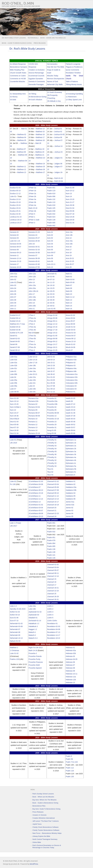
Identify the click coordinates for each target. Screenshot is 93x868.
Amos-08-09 (70, 324)
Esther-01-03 (15, 612)
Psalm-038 (51, 211)
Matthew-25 (41, 167)
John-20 (32, 244)
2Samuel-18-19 (53, 505)
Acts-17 (69, 250)
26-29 (56, 597)
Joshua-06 (58, 137)
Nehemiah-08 (15, 632)
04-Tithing (32, 94)
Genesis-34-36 (34, 253)
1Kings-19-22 (52, 333)
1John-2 (50, 609)
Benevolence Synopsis (19, 67)
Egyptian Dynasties (36, 79)
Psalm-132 (51, 199)
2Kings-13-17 (52, 344)
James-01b (70, 505)
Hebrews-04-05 (72, 659)
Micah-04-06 (70, 347)
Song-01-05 (52, 430)
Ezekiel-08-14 (15, 318)
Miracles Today (53, 76)
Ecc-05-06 (51, 383)
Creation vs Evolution (37, 70)
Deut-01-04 (70, 208)
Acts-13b (69, 235)
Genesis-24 (33, 235)
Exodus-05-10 (15, 191)
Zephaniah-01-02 (35, 612)
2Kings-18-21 (52, 347)
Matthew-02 (22, 134)
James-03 (69, 511)
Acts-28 (69, 267)
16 (55, 582)
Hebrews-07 (70, 665)
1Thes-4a (32, 327)
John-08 (13, 300)
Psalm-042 (51, 226)
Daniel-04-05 (15, 341)
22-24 (56, 591)
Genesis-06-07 (16, 247)
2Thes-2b (32, 347)
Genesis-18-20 (16, 267)
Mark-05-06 (70, 282)
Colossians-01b (72, 377)
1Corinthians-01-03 (36, 481)
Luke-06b (14, 374)
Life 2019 (14, 443)
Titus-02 (50, 472)
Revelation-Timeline (73, 73)
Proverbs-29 (52, 425)
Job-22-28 (51, 365)
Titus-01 (50, 469)
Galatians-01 (71, 481)
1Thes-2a (32, 318)
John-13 (32, 279)
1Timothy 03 (52, 446)
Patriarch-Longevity (73, 64)
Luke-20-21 (33, 374)
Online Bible (37, 842)
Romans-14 (33, 430)
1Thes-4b (32, 330)
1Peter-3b (32, 202)
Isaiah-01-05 (70, 398)
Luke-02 (13, 282)
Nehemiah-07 (15, 629)
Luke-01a (14, 357)
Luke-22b (32, 380)
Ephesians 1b (71, 443)
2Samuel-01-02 (53, 481)
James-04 (69, 513)
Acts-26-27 (70, 264)
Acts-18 (69, 253)
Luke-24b (32, 389)
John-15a (32, 285)
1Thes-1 (32, 315)
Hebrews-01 (70, 648)
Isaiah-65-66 (70, 433)
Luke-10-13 (33, 357)
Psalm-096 (51, 196)
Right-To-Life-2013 (36, 648)
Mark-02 (69, 277)
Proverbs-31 (52, 427)
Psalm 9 (69, 756)
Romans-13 (33, 427)
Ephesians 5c (71, 472)
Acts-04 (50, 244)
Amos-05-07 (70, 321)
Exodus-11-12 (15, 193)
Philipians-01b (71, 360)
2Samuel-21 (52, 511)
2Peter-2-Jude (34, 220)
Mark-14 (69, 303)
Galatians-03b (71, 490)
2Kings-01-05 (52, 336)
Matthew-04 (22, 137)
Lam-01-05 (51, 309)
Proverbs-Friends (35, 656)
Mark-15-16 (33, 208)
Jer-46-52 (51, 306)
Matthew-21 (40, 155)
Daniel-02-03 (15, 339)
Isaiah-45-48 (70, 422)
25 (55, 594)
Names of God (52, 82)
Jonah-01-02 (71, 327)
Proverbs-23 (52, 422)
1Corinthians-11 (35, 496)
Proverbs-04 (52, 407)
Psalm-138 (51, 552)
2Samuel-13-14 (53, 499)
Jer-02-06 (51, 277)
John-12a (32, 274)
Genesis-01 (14, 232)
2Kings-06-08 (52, 339)
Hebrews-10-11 (72, 674)
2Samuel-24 (52, 516)
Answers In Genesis (39, 815)
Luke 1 (13, 523)
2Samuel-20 (52, 508)
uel (53, 567)
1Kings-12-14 (52, 324)
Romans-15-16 (34, 433)
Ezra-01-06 (14, 618)
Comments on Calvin (18, 76)
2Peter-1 (32, 217)
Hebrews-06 (70, 662)
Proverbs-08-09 (53, 413)
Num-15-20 (70, 199)
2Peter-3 (32, 223)
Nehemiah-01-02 (16, 623)
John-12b (32, 277)
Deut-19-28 (70, 217)
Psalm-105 (51, 208)
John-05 (13, 291)
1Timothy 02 (52, 443)
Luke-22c (32, 383)
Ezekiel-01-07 (15, 315)
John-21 (32, 309)
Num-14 (69, 196)
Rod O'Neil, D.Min (18, 3)
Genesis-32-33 (34, 250)
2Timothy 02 (52, 460)
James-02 (69, 508)
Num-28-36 (70, 205)
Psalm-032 (51, 214)
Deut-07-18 (70, 214)
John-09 (13, 303)
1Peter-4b (32, 211)
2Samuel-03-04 (53, 484)
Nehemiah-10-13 (16, 638)
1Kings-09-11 (52, 321)
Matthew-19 (40, 149)
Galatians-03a (71, 487)
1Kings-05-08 (52, 318)
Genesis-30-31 (34, 247)
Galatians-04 (71, 493)
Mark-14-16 (33, 650)
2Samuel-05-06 (53, 487)
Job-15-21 (51, 363)
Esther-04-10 (15, 615)
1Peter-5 (32, 214)
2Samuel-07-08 (53, 490)
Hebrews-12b (71, 680)
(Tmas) (18, 523)
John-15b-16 (33, 291)
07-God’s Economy (55, 92)
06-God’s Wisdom (35, 100)
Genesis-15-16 (16, 261)
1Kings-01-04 (52, 315)
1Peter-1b (32, 191)
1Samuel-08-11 (53, 573)
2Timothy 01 (52, 457)
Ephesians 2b (71, 449)
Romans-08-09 (34, 416)
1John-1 (50, 606)
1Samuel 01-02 (53, 564)
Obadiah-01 (33, 618)
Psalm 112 (70, 768)
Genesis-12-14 (16, 258)
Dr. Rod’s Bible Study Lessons (14, 38)
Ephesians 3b (71, 454)
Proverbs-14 (52, 416)
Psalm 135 (70, 777)
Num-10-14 (14, 401)
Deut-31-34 (70, 223)
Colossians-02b (72, 383)
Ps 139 (13, 484)
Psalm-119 (51, 191)
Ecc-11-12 (51, 392)
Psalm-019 (51, 193)
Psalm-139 (51, 220)
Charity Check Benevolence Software (45, 827)
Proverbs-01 (52, 398)
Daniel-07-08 (15, 347)
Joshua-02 (58, 132)
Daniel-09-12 (15, 350)
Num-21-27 (70, 202)
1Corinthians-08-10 (36, 490)
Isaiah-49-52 (70, 425)
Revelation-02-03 (54, 626)
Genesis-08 (14, 250)
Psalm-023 (51, 217)
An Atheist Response (18, 64)
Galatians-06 (71, 499)
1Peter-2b (32, 196)
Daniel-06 (14, 344)
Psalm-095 (51, 546)
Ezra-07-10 (14, 621)
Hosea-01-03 (71, 333)
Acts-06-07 (51, 253)
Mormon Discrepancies (56, 79)
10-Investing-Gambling (74, 94)
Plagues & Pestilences (74, 67)
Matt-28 (38, 143)
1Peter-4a (32, 205)
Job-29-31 (51, 368)
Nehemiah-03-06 (16, 626)
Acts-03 (50, 241)
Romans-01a (33, 398)
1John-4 (50, 615)
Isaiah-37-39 (70, 416)
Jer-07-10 (51, 279)
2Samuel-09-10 (53, 493)
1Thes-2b (32, 321)
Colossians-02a (72, 380)
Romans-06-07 (34, 413)
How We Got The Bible (56, 67)
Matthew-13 (22, 172)
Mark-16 (69, 309)
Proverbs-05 (52, 410)
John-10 (13, 306)
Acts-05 (50, 250)
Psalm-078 (51, 540)
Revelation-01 (52, 623)
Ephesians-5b (71, 469)
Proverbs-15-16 (53, 419)
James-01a (70, 502)
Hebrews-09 (70, 671)
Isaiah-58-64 (70, 430)
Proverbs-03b (52, 404)
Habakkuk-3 (33, 626)
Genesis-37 (33, 255)
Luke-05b (14, 383)
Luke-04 (13, 377)
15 (55, 579)
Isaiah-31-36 (70, 413)
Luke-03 (13, 371)
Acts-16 (69, 247)
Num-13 (69, 193)
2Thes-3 (32, 350)
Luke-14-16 (33, 360)
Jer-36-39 (51, 300)
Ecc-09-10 (51, 389)
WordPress (34, 864)
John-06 (13, 294)
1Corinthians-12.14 (36, 499)
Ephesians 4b (71, 460)
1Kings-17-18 (52, 330)
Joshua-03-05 (59, 134)
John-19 (32, 303)
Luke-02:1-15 (15, 241)
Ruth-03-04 (59, 181)
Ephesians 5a (71, 466)
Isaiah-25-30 (70, 410)
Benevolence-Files (39, 806)
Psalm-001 (51, 188)
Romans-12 (33, 425)
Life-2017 (14, 526)
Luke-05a (14, 380)
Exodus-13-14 (15, 199)
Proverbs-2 (33, 653)
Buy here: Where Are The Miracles (44, 800)
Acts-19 (69, 255)
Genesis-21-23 (34, 232)
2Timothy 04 (52, 466)
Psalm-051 (51, 537)
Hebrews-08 (70, 668)
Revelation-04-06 (54, 629)
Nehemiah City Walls (55, 84)
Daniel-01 (14, 336)
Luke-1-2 (13, 606)
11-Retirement (71, 97)
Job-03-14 (51, 360)
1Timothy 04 (52, 449)
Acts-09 (50, 258)
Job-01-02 (51, 357)
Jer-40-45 (51, 303)
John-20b (32, 306)
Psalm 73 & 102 (72, 762)
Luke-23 (32, 386)
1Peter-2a (32, 193)
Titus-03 (50, 475)
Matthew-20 (40, 152)
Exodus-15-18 (15, 202)
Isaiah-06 (69, 401)
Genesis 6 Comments (37, 82)
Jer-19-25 (51, 288)
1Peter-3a (32, 199)
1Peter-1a (32, 188)
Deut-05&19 (15, 419)
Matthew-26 (41, 169)
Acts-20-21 (70, 258)
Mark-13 (69, 300)
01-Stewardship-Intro (18, 94)
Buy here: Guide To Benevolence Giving (46, 809)
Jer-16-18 (51, 285)
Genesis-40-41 (34, 261)
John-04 (13, 288)
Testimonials (33, 38)
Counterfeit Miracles (18, 82)
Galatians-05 (71, 496)
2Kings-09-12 (52, 341)
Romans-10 (33, 419)
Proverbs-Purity (34, 659)
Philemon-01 (71, 392)
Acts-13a (69, 232)
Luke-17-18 (33, 363)
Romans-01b (33, 401)
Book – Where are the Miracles (53, 38)
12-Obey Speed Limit (74, 100)
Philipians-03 (71, 365)
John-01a (14, 274)
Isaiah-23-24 (70, 407)
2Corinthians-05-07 (36, 511)
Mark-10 (69, 294)
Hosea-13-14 (71, 341)
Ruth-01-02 (59, 178)
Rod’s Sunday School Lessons (43, 794)
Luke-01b (14, 360)
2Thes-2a (32, 344)
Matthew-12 (22, 169)
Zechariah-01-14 (35, 621)
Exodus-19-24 (15, 205)
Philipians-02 (71, 363)
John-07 (13, 297)
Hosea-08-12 (71, 339)
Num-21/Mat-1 (15, 407)
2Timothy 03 (52, 463)
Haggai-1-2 (33, 629)
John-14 (32, 282)
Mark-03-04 (70, 279)
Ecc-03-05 (51, 380)
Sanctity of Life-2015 (18, 609)
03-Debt (13, 100)
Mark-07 (69, 285)
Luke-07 (13, 389)
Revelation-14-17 (54, 635)
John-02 (13, 279)
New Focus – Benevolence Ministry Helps (47, 833)
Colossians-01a (72, 374)
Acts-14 (69, 238)
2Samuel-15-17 (53, 502)
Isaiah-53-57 (70, 427)
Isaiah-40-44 (70, 419)
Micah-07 (69, 350)
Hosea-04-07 (71, 336)
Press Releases (40, 43)
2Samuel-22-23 (53, 513)
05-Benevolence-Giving (38, 97)
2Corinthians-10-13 (36, 516)
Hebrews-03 (70, 656)
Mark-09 (69, 291)
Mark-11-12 (70, 297)
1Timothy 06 (52, 454)
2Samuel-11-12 (53, 496)
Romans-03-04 (34, 407)
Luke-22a (32, 377)
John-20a (32, 288)
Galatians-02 (71, 484)
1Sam (49, 567)
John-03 (13, 285)
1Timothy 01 (52, 440)
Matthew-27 (41, 172)
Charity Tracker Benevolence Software (46, 830)
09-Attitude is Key (54, 101)
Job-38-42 (51, 374)
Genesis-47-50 (34, 267)
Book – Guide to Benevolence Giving (17, 43)
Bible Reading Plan (17, 70)
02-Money (14, 97)
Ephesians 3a (71, 451)
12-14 (56, 576)
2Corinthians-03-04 (36, 508)
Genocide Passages (36, 84)
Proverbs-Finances (36, 662)
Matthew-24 (41, 164)
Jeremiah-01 (52, 274)
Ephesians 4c (71, 463)
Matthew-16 (40, 134)
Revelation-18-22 (54, 638)
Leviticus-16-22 (16, 220)
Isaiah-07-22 (70, 404)
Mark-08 (69, 288)
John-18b (32, 300)
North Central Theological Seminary (45, 839)
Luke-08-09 (14, 392)
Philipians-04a (71, 368)
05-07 (56, 570)
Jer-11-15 (51, 282)
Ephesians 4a (71, 457)
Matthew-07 (21, 149)
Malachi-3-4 (33, 638)
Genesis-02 (14, 235)
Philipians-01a (71, 357)
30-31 (56, 599)
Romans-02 (33, 404)
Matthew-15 (40, 132)
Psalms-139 (15, 659)
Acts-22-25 (70, 261)
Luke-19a (32, 371)
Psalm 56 (69, 759)
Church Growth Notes (18, 73)
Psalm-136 (51, 549)
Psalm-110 (51, 202)
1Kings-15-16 (52, 327)
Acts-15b (69, 244)
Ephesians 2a (71, 446)
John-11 (13, 309)
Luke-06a (14, 386)
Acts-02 (50, 235)
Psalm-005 (51, 223)
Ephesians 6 (70, 475)
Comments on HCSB (18, 79)
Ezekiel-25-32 (15, 327)
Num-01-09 (70, 188)
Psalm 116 (70, 771)
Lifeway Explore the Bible (41, 836)
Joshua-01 (58, 129)
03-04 (56, 567)
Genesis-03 (14, 238)
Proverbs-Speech (35, 668)
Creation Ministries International (44, 818)
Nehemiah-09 (15, 635)
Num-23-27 (14, 413)
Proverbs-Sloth (34, 665)
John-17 (32, 294)
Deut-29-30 (70, 220)
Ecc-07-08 (51, 386)
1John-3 (50, 612)
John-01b (14, 277)
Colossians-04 (71, 389)
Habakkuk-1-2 (34, 623)
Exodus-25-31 (15, 211)
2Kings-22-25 (52, 350)
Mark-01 (69, 274)
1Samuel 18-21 (53, 588)
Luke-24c (32, 392)
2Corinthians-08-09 (36, 513)
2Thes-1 (32, 341)
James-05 (69, 516)
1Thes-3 (32, 324)
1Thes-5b (32, 339)
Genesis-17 (14, 264)
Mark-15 (69, 306)
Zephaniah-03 (34, 615)
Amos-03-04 (70, 318)
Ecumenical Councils (36, 76)
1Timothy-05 (52, 451)
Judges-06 (58, 164)
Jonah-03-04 (71, 330)
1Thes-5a (32, 336)
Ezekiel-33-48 (15, 330)
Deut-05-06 (70, 211)
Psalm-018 (51, 205)
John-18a (32, 297)
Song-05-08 (52, 433)
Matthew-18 (40, 140)
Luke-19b (32, 365)
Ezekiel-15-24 (15, 321)
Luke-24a (32, 368)
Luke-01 (13, 196)
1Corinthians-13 (35, 502)
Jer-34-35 (51, 297)
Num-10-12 (70, 191)
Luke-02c (14, 368)
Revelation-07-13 (54, 632)
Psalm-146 (51, 558)
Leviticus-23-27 (16, 223)
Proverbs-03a (52, 401)
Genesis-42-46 (34, 264)
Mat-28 (31, 333)
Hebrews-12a (71, 677)
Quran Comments (72, 70)
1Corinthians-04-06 (36, 484)
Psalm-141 (51, 555)
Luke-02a (14, 363)
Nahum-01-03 (15, 641)
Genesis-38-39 (34, 258)
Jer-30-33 (51, 294)
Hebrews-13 (70, 683)
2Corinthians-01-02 (36, 505)
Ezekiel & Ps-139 (17, 333)
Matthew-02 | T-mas (17, 324)
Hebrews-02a (71, 650)
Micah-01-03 (70, 344)
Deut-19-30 (14, 430)
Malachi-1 (32, 632)
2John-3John (52, 621)
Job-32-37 (51, 371)
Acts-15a (69, 241)
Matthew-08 (21, 152)
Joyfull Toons (37, 824)
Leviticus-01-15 (16, 217)
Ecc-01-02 (51, 377)
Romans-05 (33, 410)
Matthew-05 (22, 140)
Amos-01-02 (70, 315)
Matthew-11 (22, 167)
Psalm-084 (51, 543)
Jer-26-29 (51, 291)
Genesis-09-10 (16, 253)
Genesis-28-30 (34, 241)
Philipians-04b (71, 371)
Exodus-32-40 (15, 214)
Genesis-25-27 (34, 238)
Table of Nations (72, 82)
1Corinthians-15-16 (36, 493)
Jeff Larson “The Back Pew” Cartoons (46, 821)
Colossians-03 (71, 386)
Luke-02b (14, 365)
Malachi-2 (32, 635)
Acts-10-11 (51, 264)
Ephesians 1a (71, 440)
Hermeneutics (52, 64)
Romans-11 (33, 422)
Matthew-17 (40, 137)
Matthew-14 (40, 129)
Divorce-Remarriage (36, 73)
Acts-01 (50, 232)
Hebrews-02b (71, 653)
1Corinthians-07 (35, 487)
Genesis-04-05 (16, 244)
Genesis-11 (14, 255)
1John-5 (50, 618)
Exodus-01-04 (15, 188)
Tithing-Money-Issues (74, 84)
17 (55, 585)
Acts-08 (50, 255)
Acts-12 (50, 267)
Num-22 (13, 410)
